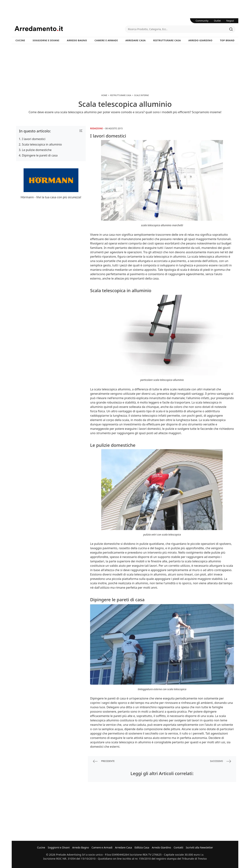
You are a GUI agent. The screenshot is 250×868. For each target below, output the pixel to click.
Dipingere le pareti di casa (40, 155)
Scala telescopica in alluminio (42, 144)
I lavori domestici (34, 139)
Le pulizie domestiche (37, 150)
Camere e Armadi (106, 40)
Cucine (20, 40)
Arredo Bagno (77, 40)
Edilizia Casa (142, 847)
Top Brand (227, 40)
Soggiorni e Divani (46, 40)
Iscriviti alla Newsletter (199, 847)
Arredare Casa (136, 40)
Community (202, 21)
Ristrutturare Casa (167, 40)
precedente (104, 761)
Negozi (230, 21)
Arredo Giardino (200, 40)
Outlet (217, 21)
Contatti (178, 847)
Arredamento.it (70, 28)
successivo (220, 761)
